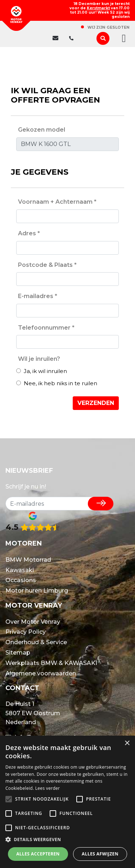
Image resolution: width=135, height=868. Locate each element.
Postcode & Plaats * (47, 265)
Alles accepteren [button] (38, 854)
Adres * (29, 233)
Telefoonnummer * (46, 328)
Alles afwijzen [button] (100, 854)
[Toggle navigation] (122, 38)
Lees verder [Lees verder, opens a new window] (48, 788)
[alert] (67, 802)
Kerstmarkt (98, 8)
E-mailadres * (38, 296)
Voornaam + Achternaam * (57, 202)
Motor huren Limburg (37, 591)
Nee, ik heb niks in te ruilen (57, 383)
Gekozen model (42, 130)
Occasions (21, 580)
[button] (67, 840)
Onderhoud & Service (36, 642)
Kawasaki (20, 570)
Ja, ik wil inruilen (42, 371)
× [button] (127, 743)
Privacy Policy (26, 632)
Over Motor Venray (33, 622)
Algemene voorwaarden (41, 673)
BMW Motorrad (28, 560)
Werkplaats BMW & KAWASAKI (51, 663)
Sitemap (18, 653)
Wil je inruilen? (39, 359)
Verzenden (96, 403)
